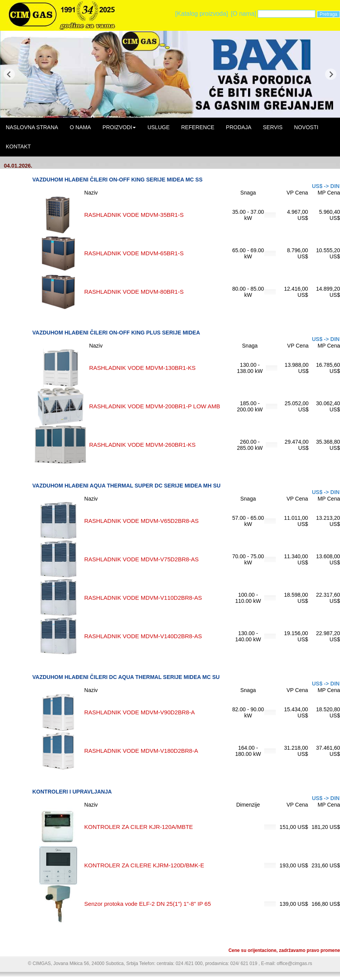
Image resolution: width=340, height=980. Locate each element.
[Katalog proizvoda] (202, 14)
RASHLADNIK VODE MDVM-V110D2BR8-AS (143, 598)
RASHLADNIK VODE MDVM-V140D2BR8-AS (143, 636)
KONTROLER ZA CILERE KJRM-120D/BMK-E (144, 865)
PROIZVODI (119, 127)
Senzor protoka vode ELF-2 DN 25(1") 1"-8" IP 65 (147, 904)
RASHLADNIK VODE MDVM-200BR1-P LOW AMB (155, 406)
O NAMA (80, 127)
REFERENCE (198, 127)
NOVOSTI (306, 127)
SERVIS (272, 127)
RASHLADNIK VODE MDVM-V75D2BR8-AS (142, 559)
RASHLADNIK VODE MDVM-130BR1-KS (142, 368)
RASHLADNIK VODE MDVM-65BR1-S (134, 253)
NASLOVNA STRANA (32, 127)
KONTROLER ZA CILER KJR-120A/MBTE (139, 827)
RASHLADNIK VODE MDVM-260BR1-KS (142, 445)
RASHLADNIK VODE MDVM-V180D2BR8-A (141, 751)
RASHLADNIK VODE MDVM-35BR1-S (134, 215)
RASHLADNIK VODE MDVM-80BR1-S (134, 292)
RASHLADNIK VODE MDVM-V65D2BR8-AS (142, 521)
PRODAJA (238, 127)
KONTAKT (18, 146)
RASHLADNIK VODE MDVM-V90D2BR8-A (140, 712)
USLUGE (158, 127)
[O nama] (243, 14)
